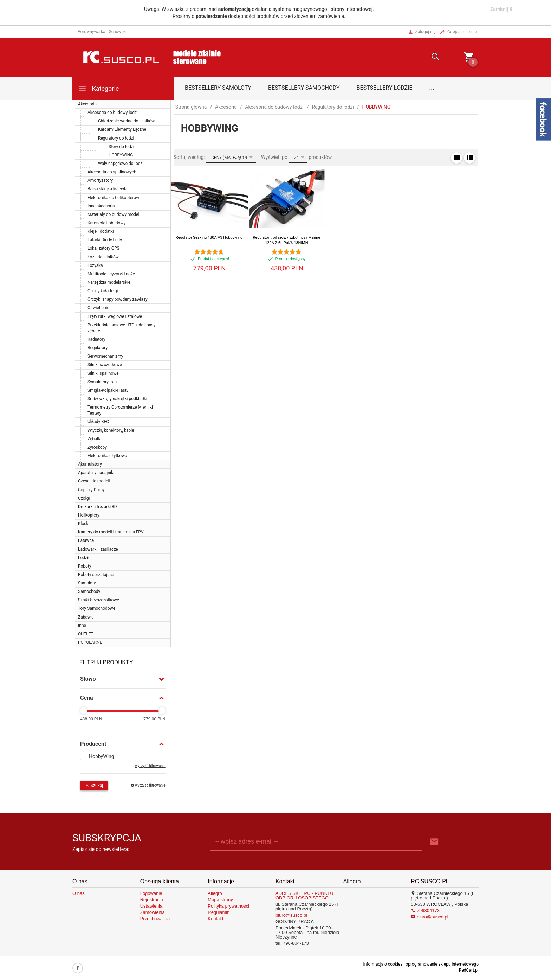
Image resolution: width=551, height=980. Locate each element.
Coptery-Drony (91, 490)
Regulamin (219, 912)
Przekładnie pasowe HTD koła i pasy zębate (121, 328)
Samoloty (87, 583)
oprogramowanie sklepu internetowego (442, 964)
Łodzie (84, 558)
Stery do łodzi (121, 147)
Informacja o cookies (383, 964)
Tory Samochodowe (97, 608)
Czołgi (84, 498)
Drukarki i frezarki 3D (98, 507)
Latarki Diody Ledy (105, 240)
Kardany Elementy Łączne (122, 129)
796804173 (425, 911)
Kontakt (215, 919)
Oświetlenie (98, 308)
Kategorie (98, 88)
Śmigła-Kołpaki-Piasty (108, 390)
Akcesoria (87, 104)
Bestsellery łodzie (385, 88)
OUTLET (86, 634)
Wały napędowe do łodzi (121, 164)
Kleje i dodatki (101, 231)
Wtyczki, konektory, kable (111, 430)
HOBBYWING (121, 155)
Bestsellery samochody (304, 88)
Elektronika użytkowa (107, 456)
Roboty (85, 566)
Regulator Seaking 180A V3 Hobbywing (209, 238)
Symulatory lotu (102, 382)
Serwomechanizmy (105, 356)
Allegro (215, 893)
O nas (79, 893)
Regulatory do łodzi (116, 138)
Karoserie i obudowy (106, 223)
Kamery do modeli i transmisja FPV (111, 532)
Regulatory (98, 348)
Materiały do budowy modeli (114, 214)
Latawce (86, 540)
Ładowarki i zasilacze (98, 549)
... (432, 88)
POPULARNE (90, 642)
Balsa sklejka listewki (107, 189)
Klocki (84, 524)
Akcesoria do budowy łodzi (113, 113)
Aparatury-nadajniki (96, 473)
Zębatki (95, 439)
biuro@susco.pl (291, 915)
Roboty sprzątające (96, 575)
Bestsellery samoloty (218, 88)
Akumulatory (90, 464)
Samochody (89, 591)
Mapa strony (220, 900)
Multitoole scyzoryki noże (111, 274)
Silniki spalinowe (103, 373)
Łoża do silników (103, 257)
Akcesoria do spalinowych (112, 172)
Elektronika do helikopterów (113, 198)
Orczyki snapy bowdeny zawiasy (118, 299)
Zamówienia (153, 912)
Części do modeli (94, 481)
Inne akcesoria (101, 206)
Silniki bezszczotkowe (99, 600)
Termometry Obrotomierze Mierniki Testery (120, 410)
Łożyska (95, 265)
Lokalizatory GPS (103, 248)
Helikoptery (89, 515)
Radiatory (96, 339)
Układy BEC (98, 422)
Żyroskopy (97, 447)
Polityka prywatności (228, 906)
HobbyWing (102, 756)
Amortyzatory (100, 180)
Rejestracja (152, 900)
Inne (82, 626)
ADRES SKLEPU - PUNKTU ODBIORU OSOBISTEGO (304, 896)
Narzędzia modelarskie (109, 282)
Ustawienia (151, 906)
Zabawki (86, 617)
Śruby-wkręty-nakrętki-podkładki (117, 399)
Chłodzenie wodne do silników (126, 121)
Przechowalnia (155, 919)
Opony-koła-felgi (103, 291)
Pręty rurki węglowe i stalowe (115, 316)
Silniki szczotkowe (105, 365)
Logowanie (151, 893)
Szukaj (94, 786)
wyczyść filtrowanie (150, 766)
